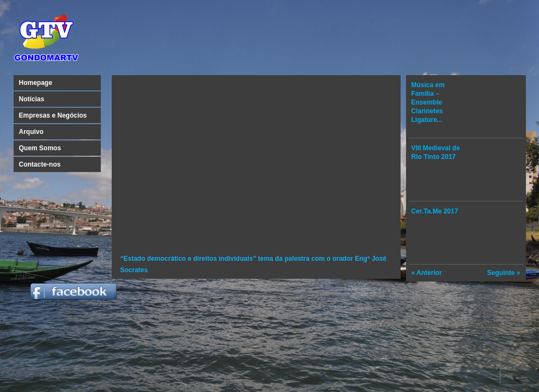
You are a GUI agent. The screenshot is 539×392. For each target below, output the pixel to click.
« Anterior (427, 273)
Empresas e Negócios (53, 115)
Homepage (36, 83)
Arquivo (31, 132)
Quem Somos (40, 148)
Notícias (32, 99)
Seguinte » (504, 273)
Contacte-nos (40, 164)
